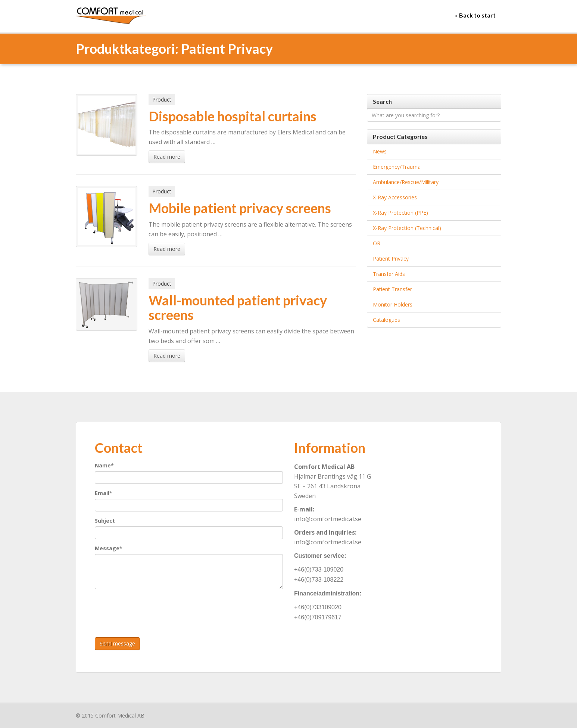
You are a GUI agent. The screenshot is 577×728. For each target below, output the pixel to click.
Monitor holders (393, 304)
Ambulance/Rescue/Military (406, 182)
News (380, 151)
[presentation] (152, 609)
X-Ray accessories (395, 197)
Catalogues (386, 320)
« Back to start (475, 15)
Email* (104, 493)
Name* (104, 465)
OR (377, 243)
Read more (167, 157)
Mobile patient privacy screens (240, 208)
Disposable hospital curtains (233, 116)
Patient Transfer (392, 289)
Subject (105, 521)
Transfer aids (389, 274)
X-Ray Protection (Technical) (407, 228)
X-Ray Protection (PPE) (400, 213)
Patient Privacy (391, 259)
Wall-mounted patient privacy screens (238, 308)
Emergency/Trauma (397, 167)
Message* (109, 548)
